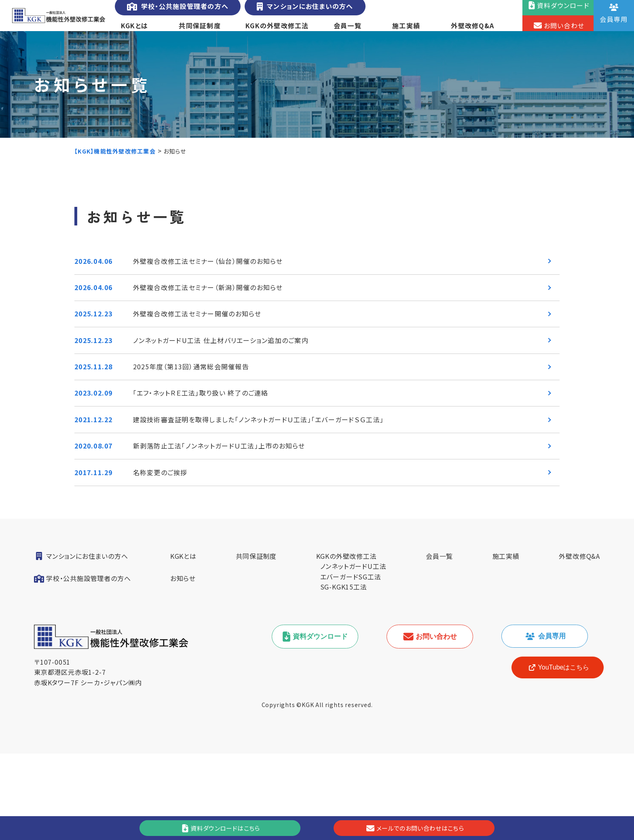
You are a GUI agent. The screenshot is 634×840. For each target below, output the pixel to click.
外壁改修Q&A (473, 30)
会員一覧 (347, 30)
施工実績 (407, 30)
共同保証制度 (200, 30)
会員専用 (550, 723)
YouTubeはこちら (552, 754)
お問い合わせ (435, 723)
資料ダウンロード (320, 723)
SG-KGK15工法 (344, 673)
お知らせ (183, 665)
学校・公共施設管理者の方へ (176, 11)
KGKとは (134, 30)
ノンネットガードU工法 (353, 653)
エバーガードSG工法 (351, 663)
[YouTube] (552, 754)
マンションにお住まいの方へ (301, 11)
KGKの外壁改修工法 (277, 30)
